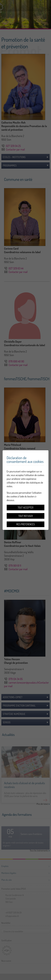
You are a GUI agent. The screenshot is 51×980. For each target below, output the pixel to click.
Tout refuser (26, 516)
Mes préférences (25, 524)
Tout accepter (26, 507)
